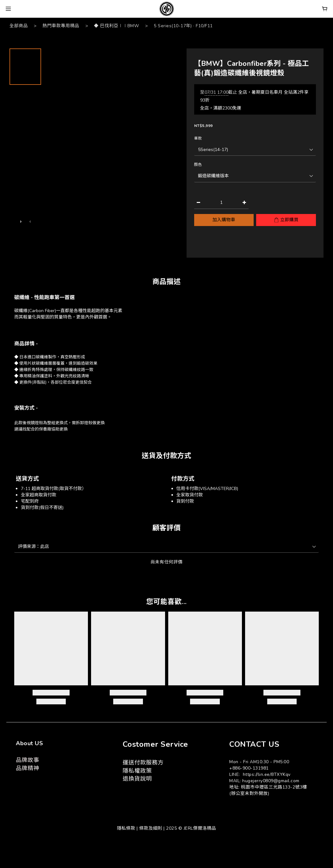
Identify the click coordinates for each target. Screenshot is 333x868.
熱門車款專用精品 (61, 26)
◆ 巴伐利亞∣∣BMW (117, 26)
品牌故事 (28, 760)
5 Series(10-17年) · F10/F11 (183, 26)
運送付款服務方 (143, 763)
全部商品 (19, 26)
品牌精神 (28, 768)
